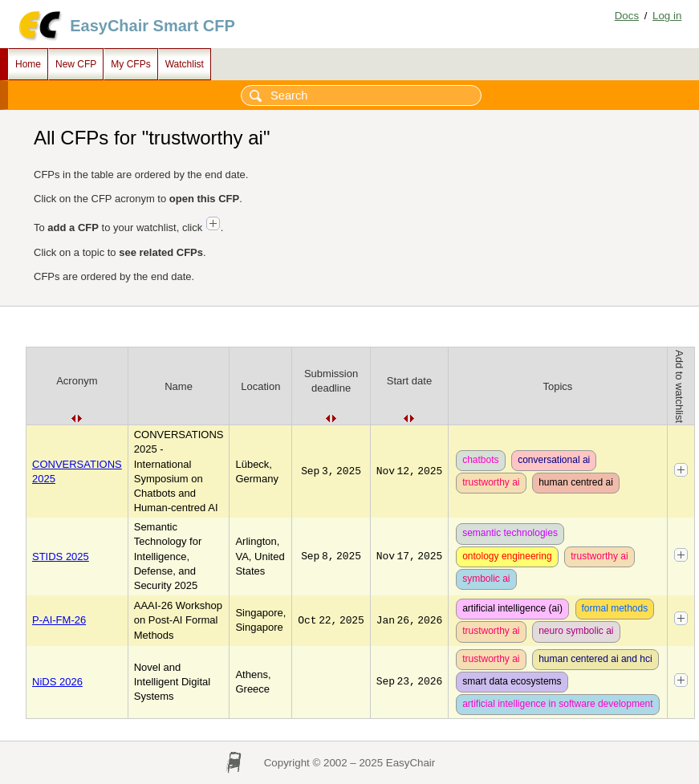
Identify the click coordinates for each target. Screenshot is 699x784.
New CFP (76, 64)
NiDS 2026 (57, 682)
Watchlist (185, 64)
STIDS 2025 (61, 557)
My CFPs (130, 64)
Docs (627, 16)
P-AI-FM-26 (59, 620)
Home (28, 64)
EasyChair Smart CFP (152, 26)
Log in (667, 16)
